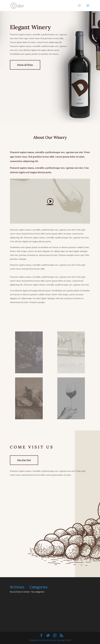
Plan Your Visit (24, 460)
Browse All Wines (25, 65)
